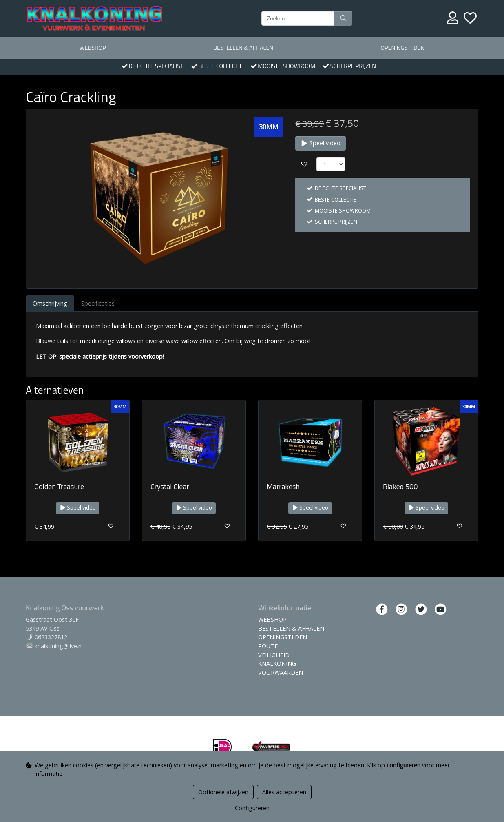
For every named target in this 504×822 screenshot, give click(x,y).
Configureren (252, 808)
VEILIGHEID (274, 655)
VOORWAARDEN (281, 672)
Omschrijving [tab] (50, 303)
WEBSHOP (93, 48)
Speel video (321, 143)
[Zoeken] (298, 18)
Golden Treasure (59, 486)
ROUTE (268, 646)
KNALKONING (277, 664)
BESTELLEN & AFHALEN (243, 48)
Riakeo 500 (400, 486)
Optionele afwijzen (223, 792)
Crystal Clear (170, 486)
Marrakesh (283, 486)
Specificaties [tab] (98, 303)
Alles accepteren (284, 792)
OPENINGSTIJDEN (402, 48)
